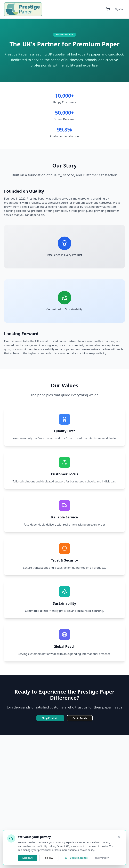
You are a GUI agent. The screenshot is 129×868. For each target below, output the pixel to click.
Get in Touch (80, 718)
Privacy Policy (101, 858)
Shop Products (50, 718)
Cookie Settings (76, 858)
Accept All (28, 858)
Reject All (49, 858)
